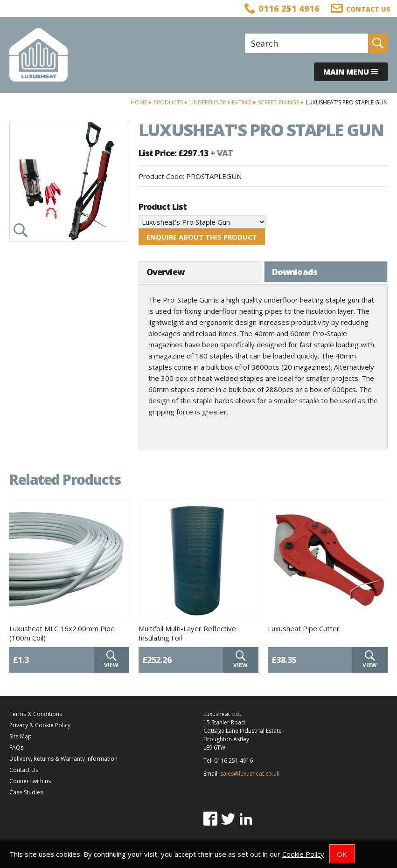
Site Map (21, 736)
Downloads (295, 272)
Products (168, 102)
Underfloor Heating (220, 102)
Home (139, 102)
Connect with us (30, 781)
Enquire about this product (202, 237)
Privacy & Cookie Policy (40, 725)
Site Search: (245, 34)
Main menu (351, 72)
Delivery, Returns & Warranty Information (63, 759)
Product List (163, 207)
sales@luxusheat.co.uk (250, 774)
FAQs (16, 747)
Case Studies (26, 792)
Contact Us (24, 770)
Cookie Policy (303, 854)
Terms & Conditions (36, 714)
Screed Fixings (279, 102)
